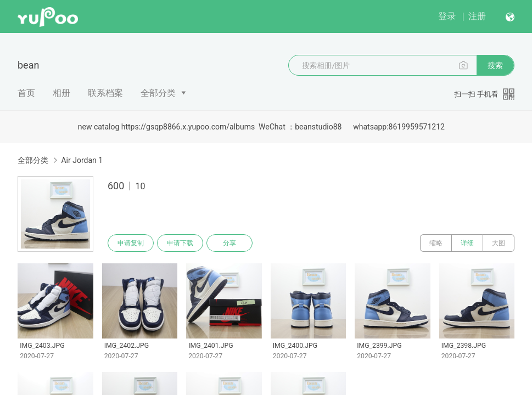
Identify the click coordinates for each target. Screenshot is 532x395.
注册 (477, 16)
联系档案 (105, 93)
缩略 (436, 243)
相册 (61, 93)
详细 (467, 243)
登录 (447, 16)
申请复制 (131, 243)
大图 (499, 243)
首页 (26, 93)
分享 (229, 243)
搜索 (495, 65)
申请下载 (180, 243)
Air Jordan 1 (82, 160)
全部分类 (158, 93)
